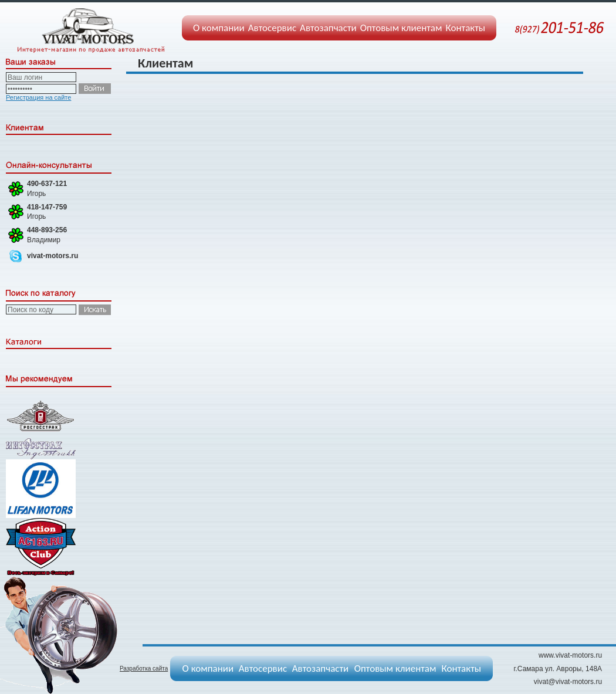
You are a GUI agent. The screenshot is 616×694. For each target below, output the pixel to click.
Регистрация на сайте (38, 97)
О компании (219, 28)
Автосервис (272, 28)
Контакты (466, 28)
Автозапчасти (328, 28)
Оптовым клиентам (401, 28)
